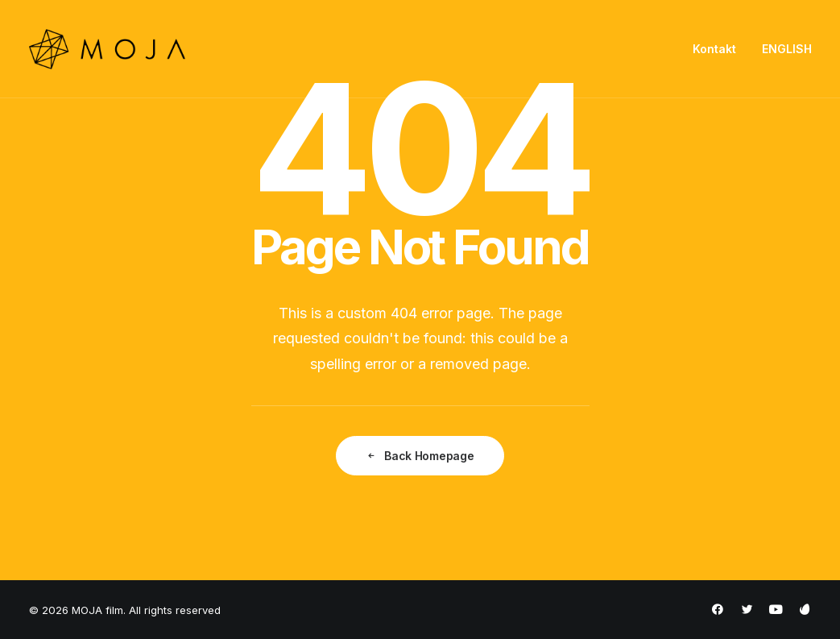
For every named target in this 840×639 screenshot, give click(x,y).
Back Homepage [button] (420, 456)
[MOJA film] (108, 49)
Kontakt (714, 49)
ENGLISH (787, 49)
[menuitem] (720, 49)
